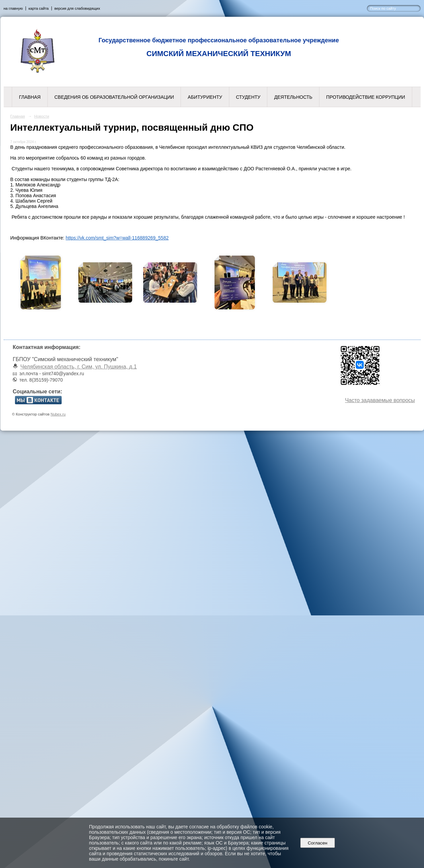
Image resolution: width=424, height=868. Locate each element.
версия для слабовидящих (77, 8)
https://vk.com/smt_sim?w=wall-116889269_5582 (117, 238)
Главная (30, 97)
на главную (13, 8)
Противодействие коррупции (365, 97)
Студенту (248, 97)
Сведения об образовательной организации (114, 97)
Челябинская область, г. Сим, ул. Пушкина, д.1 (79, 367)
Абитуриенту (205, 97)
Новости (42, 116)
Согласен (318, 843)
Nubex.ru (58, 414)
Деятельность (293, 97)
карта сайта (39, 8)
